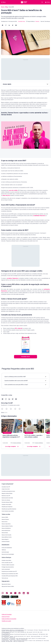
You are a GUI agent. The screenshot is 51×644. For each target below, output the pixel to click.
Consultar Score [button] (26, 357)
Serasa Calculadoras (6, 528)
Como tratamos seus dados (8, 511)
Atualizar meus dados (6, 505)
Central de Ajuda (5, 552)
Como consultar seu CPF (7, 563)
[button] (3, 25)
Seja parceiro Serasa (6, 584)
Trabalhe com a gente (6, 621)
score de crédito (13, 190)
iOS (16, 328)
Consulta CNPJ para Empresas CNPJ (10, 576)
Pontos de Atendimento (7, 548)
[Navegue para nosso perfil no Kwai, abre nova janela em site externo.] (28, 593)
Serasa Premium (5, 519)
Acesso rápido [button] (25, 84)
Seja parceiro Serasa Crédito (8, 586)
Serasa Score (5, 522)
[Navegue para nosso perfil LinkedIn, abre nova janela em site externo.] (24, 593)
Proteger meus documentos (8, 567)
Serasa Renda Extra (6, 531)
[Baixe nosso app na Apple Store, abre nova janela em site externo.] (6, 598)
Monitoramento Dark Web (7, 498)
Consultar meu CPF (6, 487)
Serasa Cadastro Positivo (7, 526)
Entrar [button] (47, 2)
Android (20, 328)
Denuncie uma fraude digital (8, 554)
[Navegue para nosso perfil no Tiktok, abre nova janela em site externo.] (7, 593)
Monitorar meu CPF (6, 496)
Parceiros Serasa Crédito (7, 502)
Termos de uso (5, 578)
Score (3, 7)
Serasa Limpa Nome (6, 524)
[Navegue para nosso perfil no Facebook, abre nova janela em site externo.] (20, 593)
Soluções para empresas (7, 507)
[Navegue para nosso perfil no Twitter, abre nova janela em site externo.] (15, 593)
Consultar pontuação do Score (8, 491)
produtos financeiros (13, 278)
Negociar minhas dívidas (7, 493)
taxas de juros (6, 195)
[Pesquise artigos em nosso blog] (42, 2)
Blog (7, 7)
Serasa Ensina (5, 533)
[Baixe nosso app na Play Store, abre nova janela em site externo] (14, 598)
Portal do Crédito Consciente (8, 565)
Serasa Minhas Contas (7, 537)
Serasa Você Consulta (6, 535)
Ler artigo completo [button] (12, 446)
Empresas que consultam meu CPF (9, 571)
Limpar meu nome (6, 489)
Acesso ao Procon (6, 617)
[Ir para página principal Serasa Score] (24, 2)
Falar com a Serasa (6, 500)
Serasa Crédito (5, 517)
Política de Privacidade (7, 614)
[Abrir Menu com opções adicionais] (4, 2)
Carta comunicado (6, 569)
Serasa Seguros (5, 539)
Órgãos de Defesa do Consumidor (9, 619)
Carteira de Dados (6, 542)
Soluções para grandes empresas (9, 509)
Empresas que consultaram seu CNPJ (10, 574)
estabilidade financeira (39, 216)
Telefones (4, 550)
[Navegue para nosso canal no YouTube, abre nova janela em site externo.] (11, 593)
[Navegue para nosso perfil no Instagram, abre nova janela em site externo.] (3, 593)
